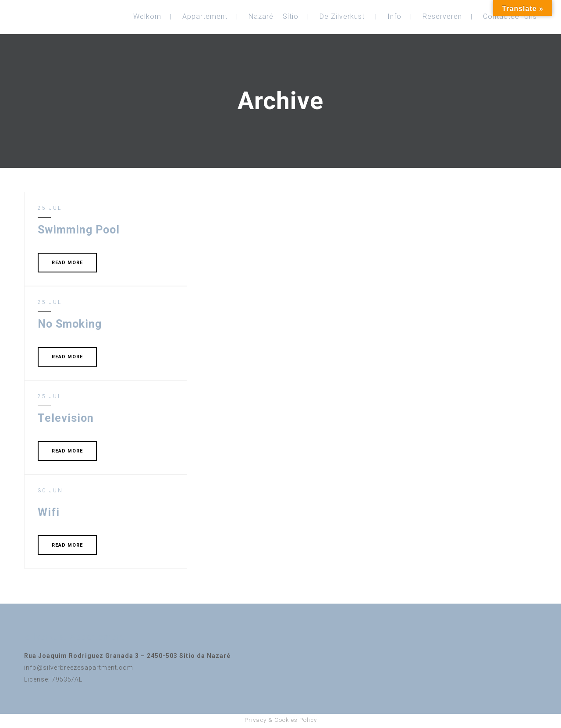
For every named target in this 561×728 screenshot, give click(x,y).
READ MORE (67, 263)
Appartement (205, 16)
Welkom (147, 16)
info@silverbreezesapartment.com (79, 668)
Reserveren (442, 16)
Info (394, 16)
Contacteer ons (510, 16)
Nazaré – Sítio (273, 16)
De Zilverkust (342, 16)
